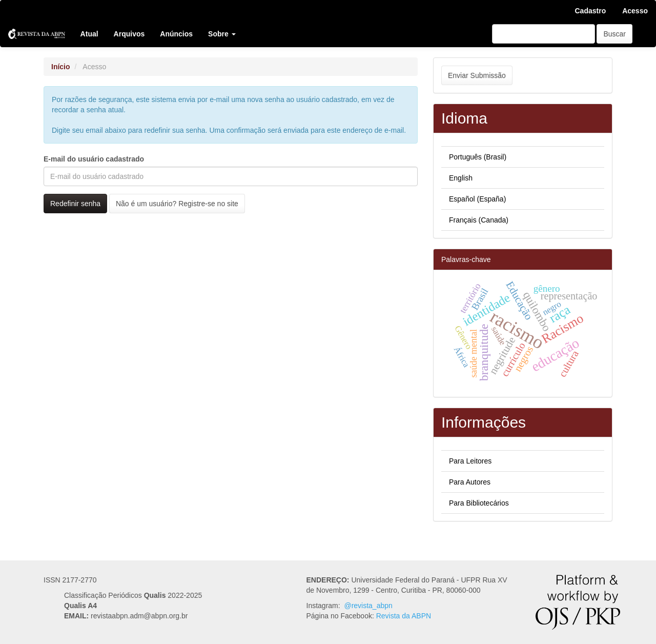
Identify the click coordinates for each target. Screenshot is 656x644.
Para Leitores (470, 461)
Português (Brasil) (478, 157)
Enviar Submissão (477, 75)
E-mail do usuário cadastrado (94, 159)
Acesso (635, 11)
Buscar (614, 34)
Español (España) (477, 199)
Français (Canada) (479, 220)
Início (61, 67)
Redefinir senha (75, 204)
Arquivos (129, 34)
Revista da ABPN (404, 616)
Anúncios (176, 34)
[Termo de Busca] (544, 34)
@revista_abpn (368, 606)
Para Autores (470, 482)
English (461, 178)
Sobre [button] (222, 34)
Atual (89, 34)
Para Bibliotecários (479, 503)
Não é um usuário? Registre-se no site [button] (177, 204)
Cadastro (591, 11)
